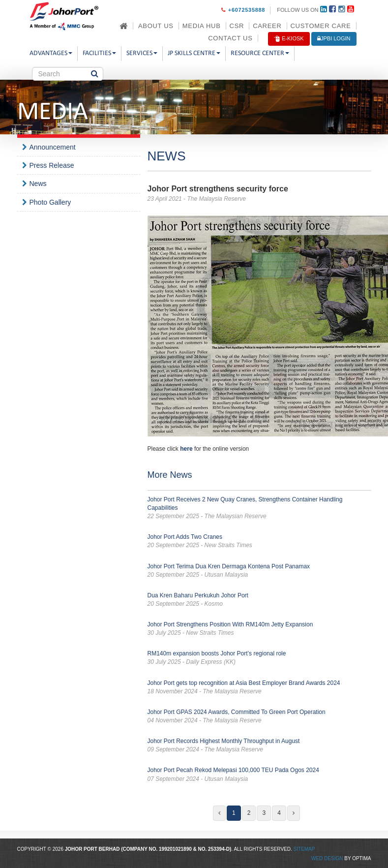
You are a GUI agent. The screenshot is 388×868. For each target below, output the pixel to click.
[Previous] (219, 813)
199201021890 (175, 849)
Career (267, 26)
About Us (156, 26)
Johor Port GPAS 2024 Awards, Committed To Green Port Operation (259, 717)
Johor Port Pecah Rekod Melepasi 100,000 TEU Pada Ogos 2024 (259, 775)
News (38, 184)
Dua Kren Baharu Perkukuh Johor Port (259, 600)
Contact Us (230, 38)
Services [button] (142, 53)
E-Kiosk (289, 39)
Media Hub (202, 26)
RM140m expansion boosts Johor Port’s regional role (259, 658)
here (186, 449)
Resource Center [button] (260, 53)
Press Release (52, 165)
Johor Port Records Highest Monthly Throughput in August (259, 746)
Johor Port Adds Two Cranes (259, 542)
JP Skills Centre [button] (194, 53)
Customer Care (321, 26)
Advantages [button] (51, 53)
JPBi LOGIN (334, 38)
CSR (237, 26)
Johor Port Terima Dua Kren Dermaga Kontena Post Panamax (259, 571)
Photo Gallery (50, 202)
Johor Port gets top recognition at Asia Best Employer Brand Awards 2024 (259, 688)
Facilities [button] (99, 53)
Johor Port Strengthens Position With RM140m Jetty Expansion (259, 629)
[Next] (294, 813)
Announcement (53, 147)
